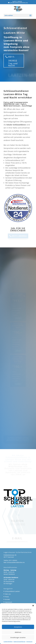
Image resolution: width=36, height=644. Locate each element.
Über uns (8, 594)
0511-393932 (13, 59)
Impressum (29, 642)
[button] (33, 606)
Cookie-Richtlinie (8, 642)
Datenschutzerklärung (19, 642)
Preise (7, 597)
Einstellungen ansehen (18, 637)
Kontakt (7, 599)
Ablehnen (18, 632)
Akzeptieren (18, 627)
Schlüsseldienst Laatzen (12, 591)
